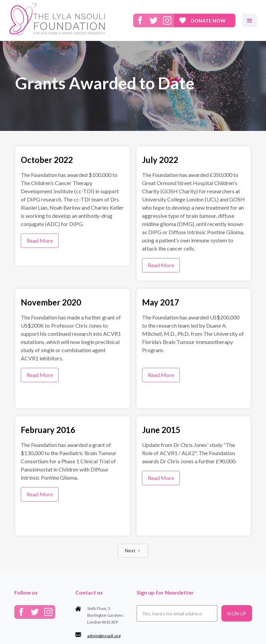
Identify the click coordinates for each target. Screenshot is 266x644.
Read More (40, 241)
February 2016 (48, 430)
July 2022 (160, 160)
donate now (208, 21)
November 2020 (51, 302)
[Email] (177, 613)
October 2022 (47, 160)
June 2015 (161, 430)
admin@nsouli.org (104, 636)
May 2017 (161, 302)
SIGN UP (237, 613)
